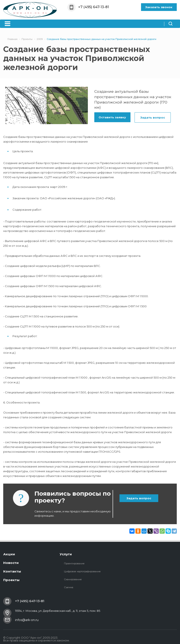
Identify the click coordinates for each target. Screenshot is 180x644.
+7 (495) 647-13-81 (94, 7)
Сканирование (73, 579)
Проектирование (74, 563)
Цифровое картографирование (82, 571)
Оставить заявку (112, 117)
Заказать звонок (159, 7)
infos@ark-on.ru (27, 620)
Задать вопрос (153, 117)
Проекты (11, 580)
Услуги (66, 554)
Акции (9, 554)
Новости (11, 563)
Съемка (69, 587)
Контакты (12, 571)
